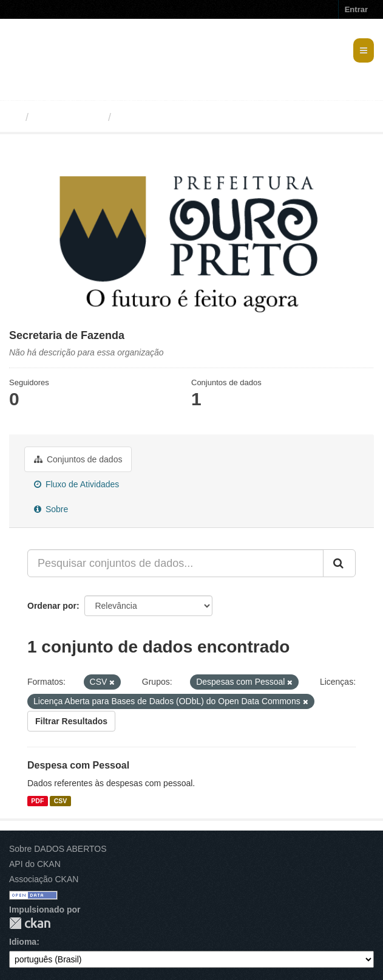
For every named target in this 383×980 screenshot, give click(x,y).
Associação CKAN (44, 879)
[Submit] (339, 563)
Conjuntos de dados (78, 459)
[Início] (14, 117)
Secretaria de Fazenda (175, 117)
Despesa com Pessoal (78, 765)
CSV (61, 801)
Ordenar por (52, 606)
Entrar (356, 9)
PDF (37, 801)
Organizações (68, 117)
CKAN (30, 923)
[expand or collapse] (364, 50)
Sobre (51, 509)
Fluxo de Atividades (76, 484)
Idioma (23, 942)
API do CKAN (35, 864)
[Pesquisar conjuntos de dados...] (175, 563)
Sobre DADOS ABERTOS (58, 849)
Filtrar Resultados (71, 721)
